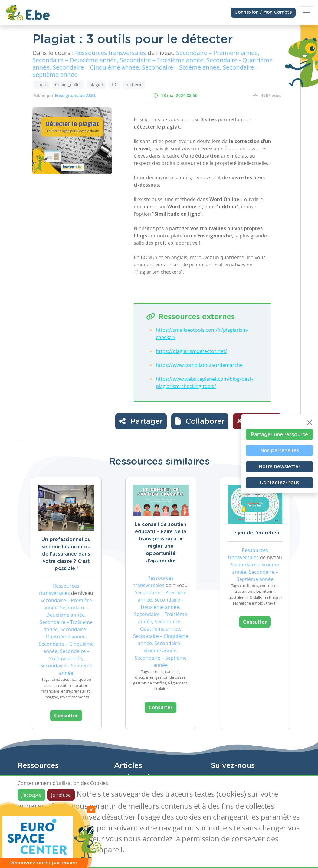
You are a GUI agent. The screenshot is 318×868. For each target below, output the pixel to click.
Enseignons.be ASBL (75, 95)
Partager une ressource (279, 435)
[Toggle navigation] (307, 12)
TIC (114, 85)
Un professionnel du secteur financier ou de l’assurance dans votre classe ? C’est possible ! (66, 554)
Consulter (66, 716)
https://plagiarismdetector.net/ (191, 351)
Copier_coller (68, 85)
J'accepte (31, 795)
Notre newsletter (279, 467)
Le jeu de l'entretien (255, 533)
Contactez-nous (279, 483)
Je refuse (61, 795)
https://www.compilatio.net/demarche (199, 365)
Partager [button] (141, 421)
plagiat (96, 85)
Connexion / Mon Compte (263, 12)
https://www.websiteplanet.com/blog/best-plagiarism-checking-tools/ (204, 383)
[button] (200, 421)
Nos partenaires (280, 451)
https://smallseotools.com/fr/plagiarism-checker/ (202, 334)
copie (42, 85)
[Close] (310, 423)
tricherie (134, 85)
